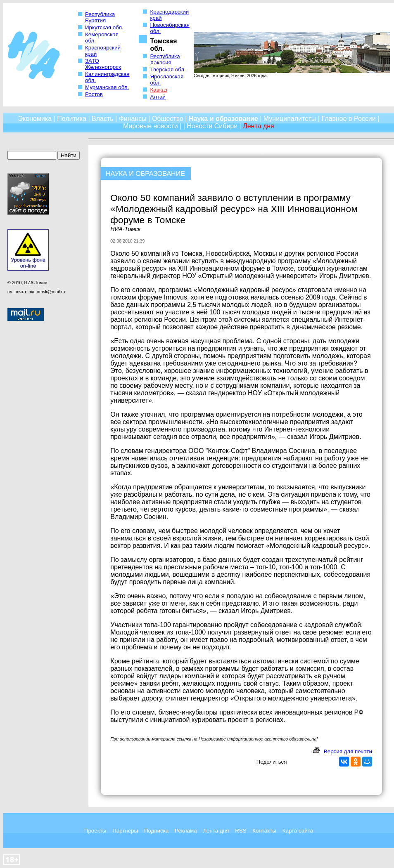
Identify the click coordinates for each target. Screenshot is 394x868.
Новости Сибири (212, 126)
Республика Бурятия (100, 17)
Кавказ (159, 90)
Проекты (95, 831)
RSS (241, 831)
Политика (72, 119)
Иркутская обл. (104, 27)
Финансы (133, 119)
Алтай (158, 97)
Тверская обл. (168, 70)
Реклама (186, 831)
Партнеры (125, 831)
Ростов (94, 94)
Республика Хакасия (165, 59)
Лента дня (216, 831)
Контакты (264, 831)
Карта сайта (298, 831)
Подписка (156, 831)
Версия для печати (348, 751)
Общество (168, 119)
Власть (103, 119)
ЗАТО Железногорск (103, 64)
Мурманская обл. (107, 87)
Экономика (35, 119)
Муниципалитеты (290, 119)
